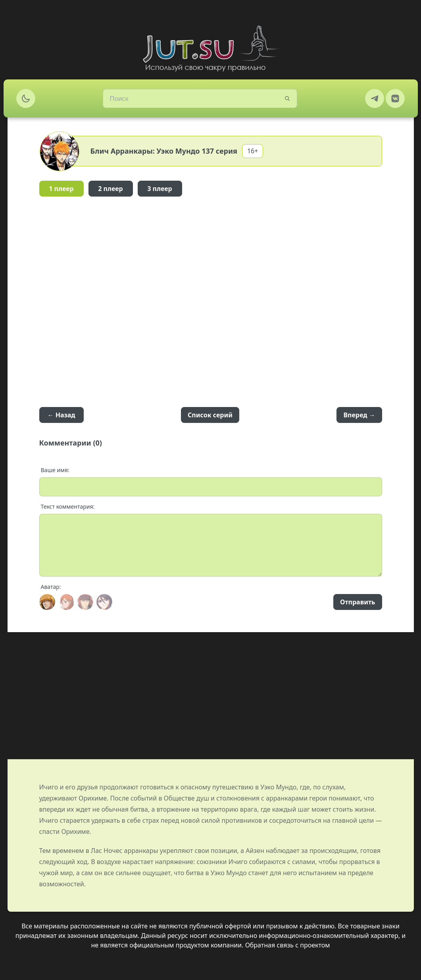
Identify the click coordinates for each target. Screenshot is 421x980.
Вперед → (359, 415)
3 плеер (160, 189)
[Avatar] (47, 602)
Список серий (210, 415)
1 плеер (61, 189)
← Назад (62, 415)
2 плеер (111, 189)
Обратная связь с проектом (288, 945)
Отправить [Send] (358, 602)
